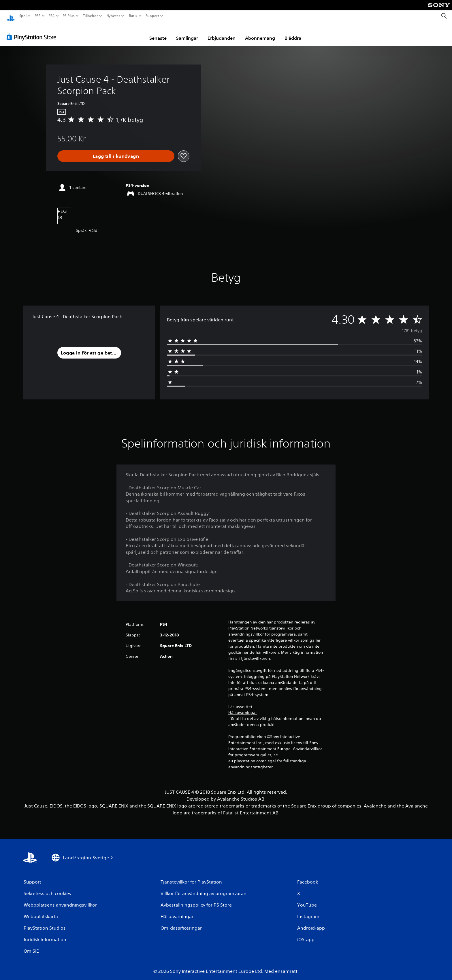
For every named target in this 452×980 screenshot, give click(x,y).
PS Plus (69, 16)
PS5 (37, 16)
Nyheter (113, 16)
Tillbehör (90, 16)
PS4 (51, 16)
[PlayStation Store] (33, 31)
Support (152, 16)
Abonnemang (260, 33)
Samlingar (187, 33)
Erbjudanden (222, 33)
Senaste (158, 33)
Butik (133, 16)
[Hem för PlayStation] (11, 16)
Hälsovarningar (243, 707)
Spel (23, 16)
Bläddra (293, 33)
